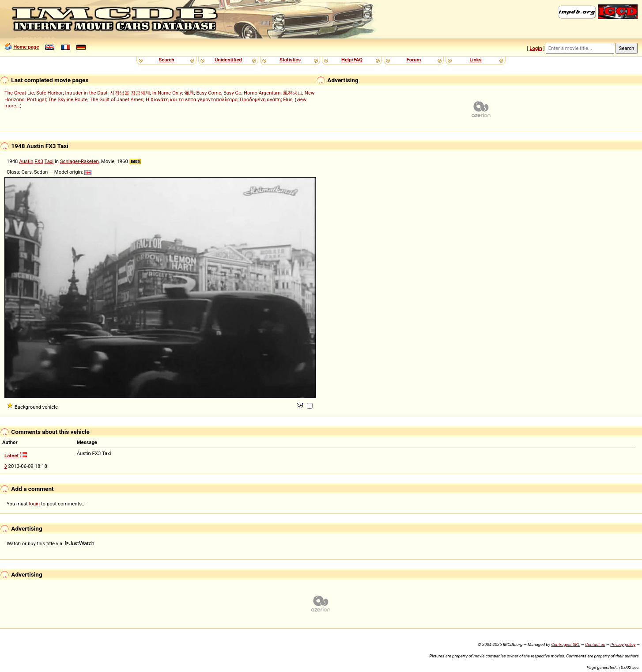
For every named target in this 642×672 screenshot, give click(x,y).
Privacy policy (623, 644)
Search (166, 60)
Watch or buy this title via (50, 543)
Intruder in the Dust (87, 93)
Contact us (595, 644)
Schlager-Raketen (79, 161)
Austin (26, 161)
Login (536, 48)
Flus (288, 99)
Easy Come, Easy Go (219, 93)
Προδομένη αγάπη (260, 99)
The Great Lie (19, 93)
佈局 (189, 93)
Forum (414, 60)
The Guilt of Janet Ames (116, 99)
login (35, 504)
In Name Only (167, 93)
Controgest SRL (565, 644)
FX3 (39, 161)
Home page (26, 47)
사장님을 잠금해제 (130, 93)
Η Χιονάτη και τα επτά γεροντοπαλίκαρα (192, 99)
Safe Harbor (49, 93)
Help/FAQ (352, 60)
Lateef (11, 456)
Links (475, 60)
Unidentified (228, 60)
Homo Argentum (262, 93)
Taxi (49, 161)
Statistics (290, 60)
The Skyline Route (68, 99)
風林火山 (293, 93)
